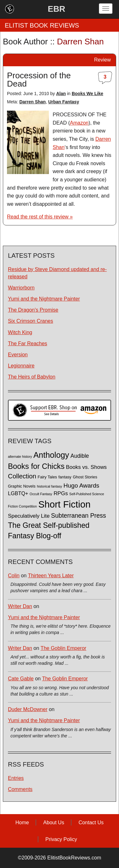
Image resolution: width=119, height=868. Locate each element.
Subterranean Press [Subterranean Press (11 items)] (79, 515)
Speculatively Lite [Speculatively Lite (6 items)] (29, 516)
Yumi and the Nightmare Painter (44, 299)
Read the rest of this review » (40, 217)
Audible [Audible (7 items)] (80, 456)
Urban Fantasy (64, 102)
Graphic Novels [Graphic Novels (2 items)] (22, 486)
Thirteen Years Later (51, 576)
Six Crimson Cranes (30, 321)
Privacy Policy (61, 839)
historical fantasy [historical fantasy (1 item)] (49, 486)
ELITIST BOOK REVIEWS (42, 25)
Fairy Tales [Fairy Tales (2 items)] (47, 477)
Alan (61, 94)
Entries (16, 778)
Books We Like (87, 94)
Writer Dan (20, 606)
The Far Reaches (28, 343)
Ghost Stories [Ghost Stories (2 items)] (85, 477)
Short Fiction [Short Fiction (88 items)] (65, 504)
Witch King (20, 332)
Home (22, 823)
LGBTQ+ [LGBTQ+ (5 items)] (18, 493)
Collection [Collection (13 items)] (22, 476)
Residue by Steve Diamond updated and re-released (57, 273)
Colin (14, 576)
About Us (54, 823)
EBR (57, 9)
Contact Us (91, 823)
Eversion (18, 355)
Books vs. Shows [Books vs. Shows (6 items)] (86, 467)
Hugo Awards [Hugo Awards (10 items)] (81, 486)
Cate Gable (21, 679)
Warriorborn (21, 288)
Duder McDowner (28, 709)
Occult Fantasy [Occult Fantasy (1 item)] (41, 494)
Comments (20, 789)
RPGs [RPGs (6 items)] (61, 493)
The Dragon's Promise (33, 310)
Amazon (79, 123)
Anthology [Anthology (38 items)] (51, 455)
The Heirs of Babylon (32, 377)
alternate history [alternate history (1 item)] (20, 457)
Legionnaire (21, 366)
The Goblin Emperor (63, 648)
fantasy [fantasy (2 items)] (65, 477)
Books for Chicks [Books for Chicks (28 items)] (36, 466)
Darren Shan (33, 102)
